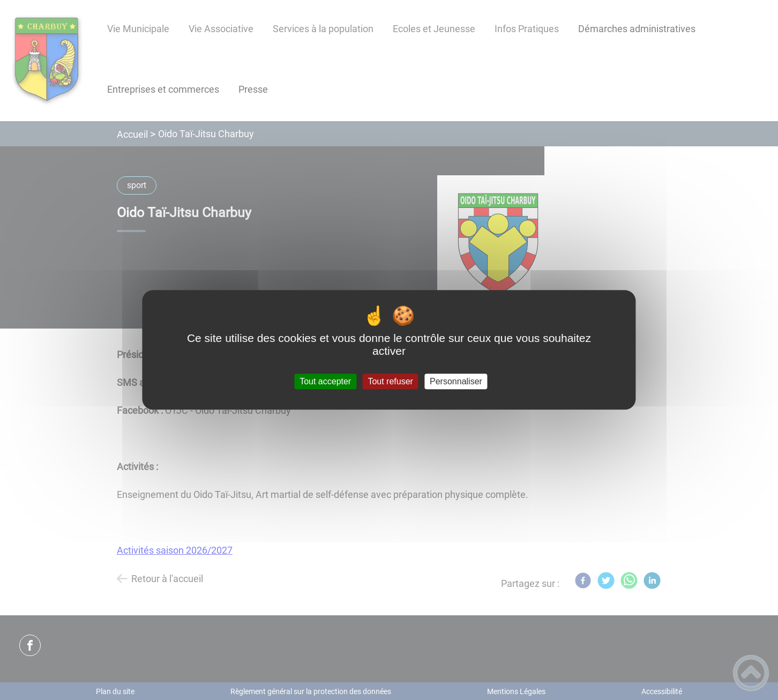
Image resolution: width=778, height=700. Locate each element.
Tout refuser (390, 381)
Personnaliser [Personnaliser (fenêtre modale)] (456, 381)
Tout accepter (325, 381)
